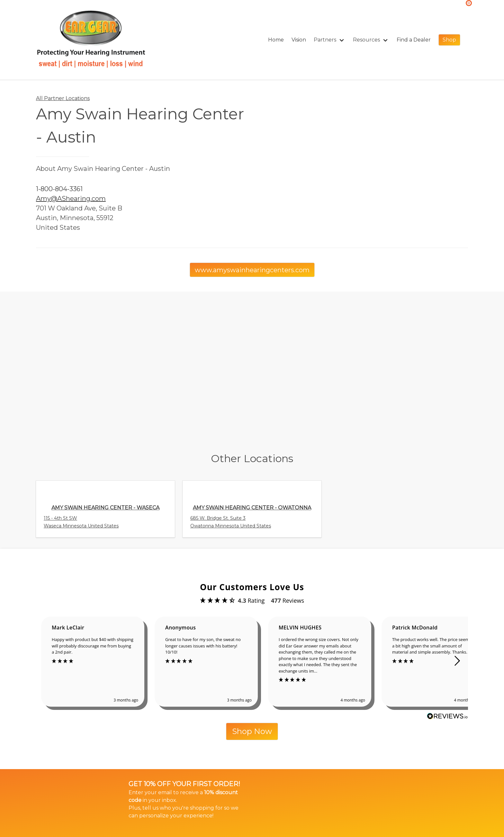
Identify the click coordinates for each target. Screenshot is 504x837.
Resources (366, 40)
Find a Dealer (414, 40)
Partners (325, 40)
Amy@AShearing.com (71, 199)
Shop (449, 40)
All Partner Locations (63, 98)
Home (276, 40)
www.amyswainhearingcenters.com (252, 270)
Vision (299, 40)
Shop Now (252, 731)
